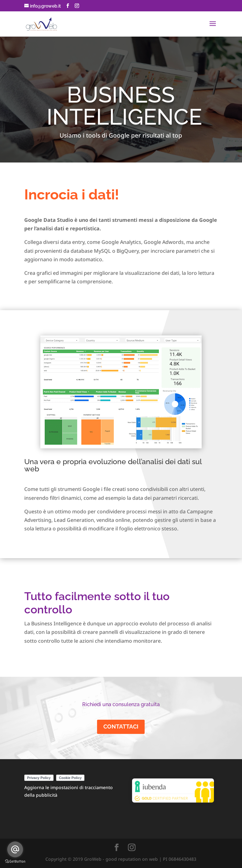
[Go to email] (15, 849)
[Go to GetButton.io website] (15, 862)
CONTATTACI (121, 726)
